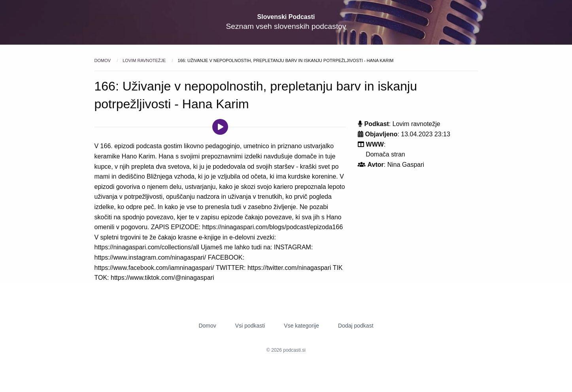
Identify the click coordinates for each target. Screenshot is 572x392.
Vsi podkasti (250, 326)
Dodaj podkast (356, 326)
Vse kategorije (301, 326)
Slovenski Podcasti (286, 17)
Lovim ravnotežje (145, 60)
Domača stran (385, 154)
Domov (103, 60)
